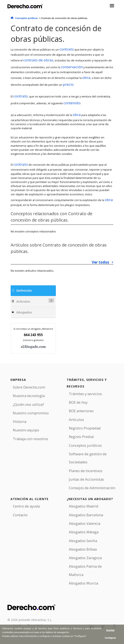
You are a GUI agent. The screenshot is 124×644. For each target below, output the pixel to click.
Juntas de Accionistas (86, 479)
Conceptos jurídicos (27, 18)
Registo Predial (81, 437)
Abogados (22, 312)
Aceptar (110, 630)
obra (86, 78)
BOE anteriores (81, 411)
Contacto (20, 515)
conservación (72, 67)
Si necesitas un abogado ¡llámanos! (33, 329)
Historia (20, 421)
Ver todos (100, 262)
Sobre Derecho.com (29, 387)
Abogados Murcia (83, 583)
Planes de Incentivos (86, 471)
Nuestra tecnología (29, 396)
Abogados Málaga (84, 532)
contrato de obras (38, 60)
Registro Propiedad (85, 428)
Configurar (110, 638)
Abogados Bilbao (83, 549)
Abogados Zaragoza (85, 558)
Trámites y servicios (85, 394)
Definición (22, 291)
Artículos (33, 301)
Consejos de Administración (92, 488)
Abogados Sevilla (83, 541)
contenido (72, 103)
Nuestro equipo (26, 430)
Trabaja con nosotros (30, 439)
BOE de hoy (78, 402)
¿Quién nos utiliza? (28, 404)
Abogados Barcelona (86, 515)
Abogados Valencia (85, 523)
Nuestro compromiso (31, 413)
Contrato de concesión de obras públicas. (56, 34)
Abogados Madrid (84, 506)
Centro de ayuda (26, 506)
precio (68, 84)
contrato (67, 49)
